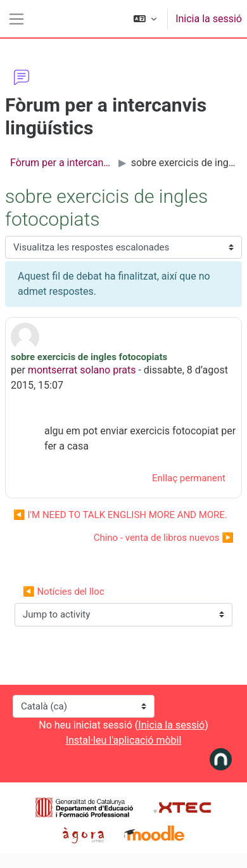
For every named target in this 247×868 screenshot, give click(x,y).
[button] (145, 19)
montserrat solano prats (82, 370)
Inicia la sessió (209, 19)
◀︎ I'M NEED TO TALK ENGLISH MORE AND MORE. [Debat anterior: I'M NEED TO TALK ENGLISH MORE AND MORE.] (120, 515)
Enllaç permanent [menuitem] (189, 478)
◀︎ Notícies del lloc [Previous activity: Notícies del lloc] (64, 592)
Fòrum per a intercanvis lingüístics (62, 163)
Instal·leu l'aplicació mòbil (124, 740)
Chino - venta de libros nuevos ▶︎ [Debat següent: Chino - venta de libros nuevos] (164, 538)
